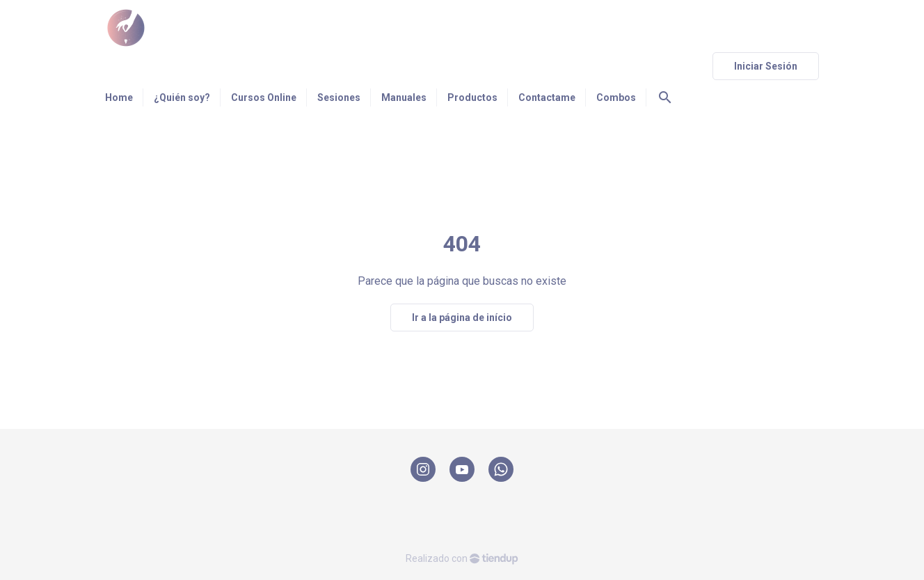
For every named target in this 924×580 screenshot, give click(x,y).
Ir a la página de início (462, 318)
